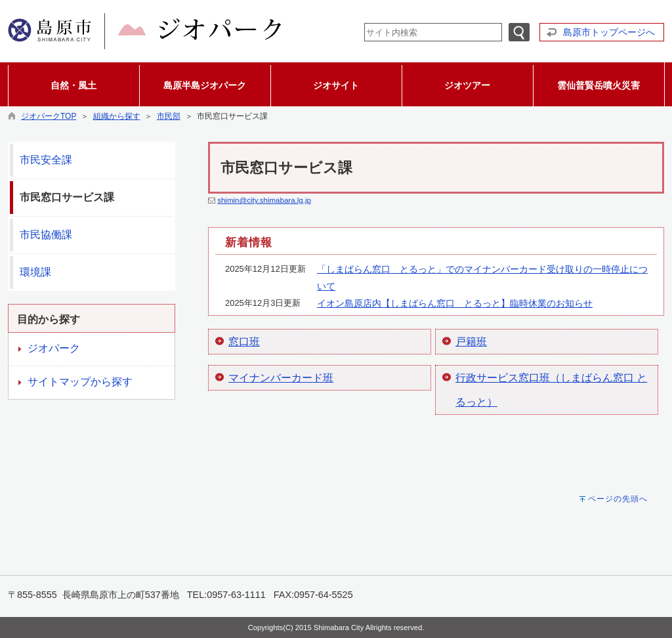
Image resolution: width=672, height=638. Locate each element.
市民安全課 (46, 160)
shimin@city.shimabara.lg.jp (264, 200)
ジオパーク (54, 348)
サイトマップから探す (80, 382)
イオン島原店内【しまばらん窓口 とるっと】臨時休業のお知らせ (455, 303)
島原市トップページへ (609, 32)
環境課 (35, 272)
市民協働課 (46, 235)
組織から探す (117, 116)
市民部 (169, 116)
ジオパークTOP (49, 116)
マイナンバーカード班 (281, 378)
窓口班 (244, 342)
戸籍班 (471, 342)
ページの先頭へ (618, 499)
